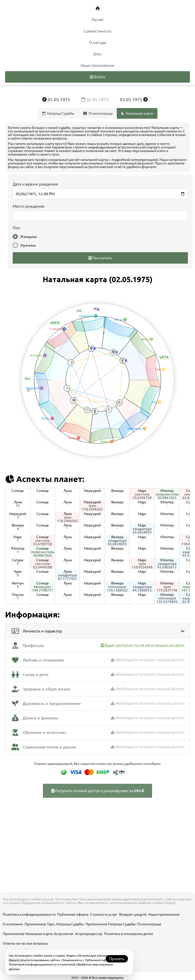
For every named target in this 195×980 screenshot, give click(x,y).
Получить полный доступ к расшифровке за (97, 791)
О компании (13, 924)
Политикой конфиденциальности (33, 964)
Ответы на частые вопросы (25, 943)
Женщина (25, 237)
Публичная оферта (73, 914)
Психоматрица (98, 113)
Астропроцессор (89, 934)
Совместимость (97, 31)
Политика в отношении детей (128, 934)
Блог (98, 54)
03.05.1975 (134, 99)
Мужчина (24, 245)
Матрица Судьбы (58, 113)
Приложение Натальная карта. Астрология (38, 934)
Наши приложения (97, 65)
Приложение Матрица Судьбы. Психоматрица (123, 924)
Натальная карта (137, 113)
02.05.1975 (95, 99)
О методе (98, 43)
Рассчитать (100, 258)
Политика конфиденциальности (29, 914)
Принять (117, 959)
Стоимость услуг (104, 914)
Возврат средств (133, 914)
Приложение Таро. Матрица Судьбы (54, 924)
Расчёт (98, 20)
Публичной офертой (100, 960)
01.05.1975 (57, 99)
